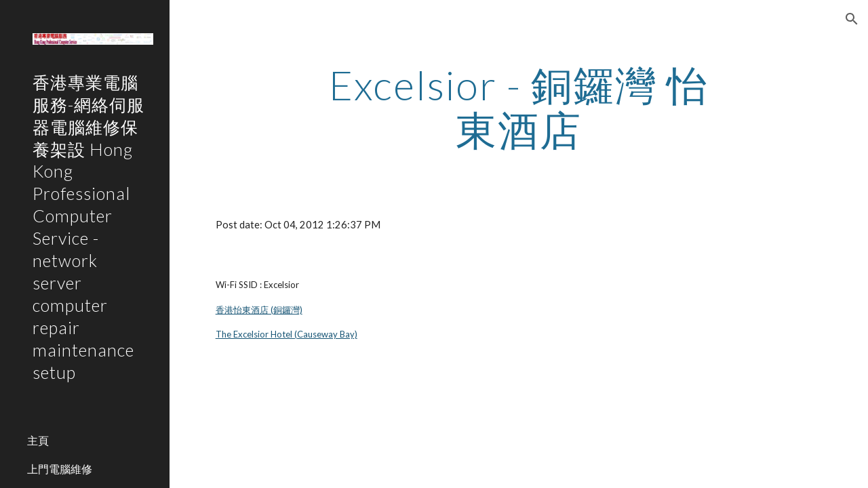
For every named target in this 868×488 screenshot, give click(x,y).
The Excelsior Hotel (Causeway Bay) (287, 334)
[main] (518, 107)
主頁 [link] (38, 440)
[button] (852, 19)
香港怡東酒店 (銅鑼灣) (259, 310)
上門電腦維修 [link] (60, 469)
